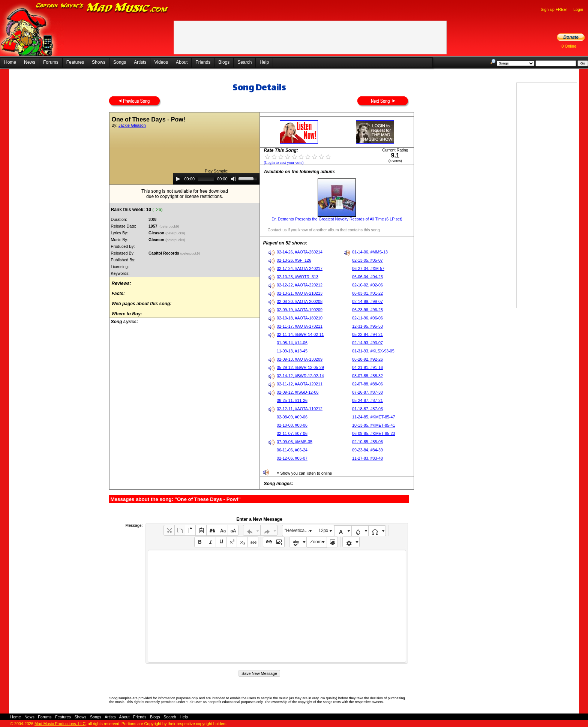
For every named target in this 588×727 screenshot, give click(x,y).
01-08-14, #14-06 (292, 343)
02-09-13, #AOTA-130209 (300, 359)
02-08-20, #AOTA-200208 (300, 301)
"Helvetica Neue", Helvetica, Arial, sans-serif (299, 531)
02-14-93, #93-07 (367, 343)
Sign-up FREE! (554, 9)
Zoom (316, 542)
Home (10, 62)
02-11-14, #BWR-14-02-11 (300, 334)
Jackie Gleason (132, 125)
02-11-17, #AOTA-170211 (300, 326)
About (182, 62)
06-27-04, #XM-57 (368, 268)
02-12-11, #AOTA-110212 (300, 409)
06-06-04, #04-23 (367, 277)
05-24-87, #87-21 (367, 400)
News (30, 62)
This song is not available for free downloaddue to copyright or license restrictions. (185, 194)
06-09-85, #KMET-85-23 (373, 433)
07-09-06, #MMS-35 (295, 442)
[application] (216, 179)
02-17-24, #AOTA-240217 (300, 268)
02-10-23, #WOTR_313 (298, 277)
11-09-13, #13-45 (292, 351)
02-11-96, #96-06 (367, 318)
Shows (99, 62)
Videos (161, 62)
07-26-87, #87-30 (367, 392)
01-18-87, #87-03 (367, 409)
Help (264, 62)
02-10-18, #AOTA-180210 (300, 318)
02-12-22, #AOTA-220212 (300, 285)
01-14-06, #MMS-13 (370, 252)
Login (578, 9)
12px (323, 531)
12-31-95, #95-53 (367, 326)
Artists (140, 62)
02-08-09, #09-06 (292, 417)
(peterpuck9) (169, 226)
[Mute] (234, 179)
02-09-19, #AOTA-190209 (300, 310)
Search (244, 62)
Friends (203, 62)
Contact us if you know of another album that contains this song (323, 230)
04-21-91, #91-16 (367, 367)
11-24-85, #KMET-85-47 (373, 417)
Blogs (224, 62)
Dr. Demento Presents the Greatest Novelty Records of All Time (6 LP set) (337, 219)
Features (75, 62)
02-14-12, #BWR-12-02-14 (300, 376)
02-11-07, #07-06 (292, 433)
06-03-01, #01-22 (367, 293)
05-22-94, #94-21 (367, 334)
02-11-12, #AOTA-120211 (300, 384)
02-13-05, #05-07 (367, 260)
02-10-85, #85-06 (367, 442)
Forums (51, 62)
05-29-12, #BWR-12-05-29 (300, 367)
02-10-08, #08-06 (292, 425)
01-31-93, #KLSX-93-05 (373, 351)
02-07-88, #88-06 (367, 384)
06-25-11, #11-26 (292, 400)
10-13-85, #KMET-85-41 (373, 425)
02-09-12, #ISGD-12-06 (298, 392)
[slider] (206, 179)
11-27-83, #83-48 (367, 458)
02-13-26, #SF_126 (294, 260)
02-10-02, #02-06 (367, 285)
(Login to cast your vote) (283, 163)
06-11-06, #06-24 (292, 450)
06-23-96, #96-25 (367, 310)
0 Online (569, 46)
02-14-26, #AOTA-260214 (300, 252)
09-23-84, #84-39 (367, 450)
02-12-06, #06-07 (292, 458)
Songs (120, 62)
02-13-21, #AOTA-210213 (300, 293)
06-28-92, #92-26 (367, 359)
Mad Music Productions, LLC (60, 724)
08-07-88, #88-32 (367, 376)
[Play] (178, 179)
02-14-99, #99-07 (367, 301)
